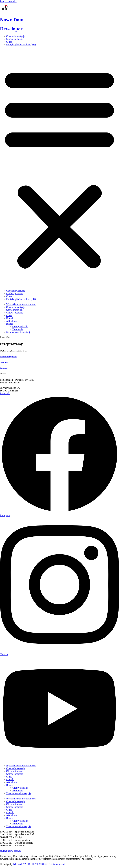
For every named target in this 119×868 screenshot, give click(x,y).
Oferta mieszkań (14, 771)
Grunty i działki (20, 788)
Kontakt (10, 779)
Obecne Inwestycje (16, 768)
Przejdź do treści (8, 1)
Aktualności (12, 782)
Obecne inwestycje (16, 36)
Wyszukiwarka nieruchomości (21, 766)
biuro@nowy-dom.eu (11, 851)
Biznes (10, 785)
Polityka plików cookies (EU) (21, 45)
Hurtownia (18, 791)
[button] (59, 168)
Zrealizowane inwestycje (19, 793)
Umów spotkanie (15, 39)
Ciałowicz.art (58, 864)
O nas (9, 42)
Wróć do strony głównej (8, 357)
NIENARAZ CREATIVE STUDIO (31, 864)
